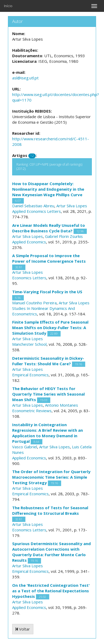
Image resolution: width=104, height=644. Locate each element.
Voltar (23, 629)
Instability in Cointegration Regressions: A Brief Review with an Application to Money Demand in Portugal (48, 433)
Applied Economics (29, 242)
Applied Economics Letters (37, 211)
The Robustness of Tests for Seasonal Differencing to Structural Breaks (50, 510)
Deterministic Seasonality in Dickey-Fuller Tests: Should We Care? (48, 361)
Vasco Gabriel (25, 447)
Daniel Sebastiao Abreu (33, 206)
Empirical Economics (30, 375)
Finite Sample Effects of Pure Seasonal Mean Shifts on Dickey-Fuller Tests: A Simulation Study (50, 328)
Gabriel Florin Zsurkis (64, 236)
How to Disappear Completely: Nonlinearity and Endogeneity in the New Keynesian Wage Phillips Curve (48, 189)
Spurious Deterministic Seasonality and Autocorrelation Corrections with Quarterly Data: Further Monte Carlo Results (51, 552)
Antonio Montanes (62, 405)
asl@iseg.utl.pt (25, 78)
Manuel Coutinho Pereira (34, 303)
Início (8, 6)
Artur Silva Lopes (72, 206)
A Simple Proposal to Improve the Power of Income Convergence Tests (49, 258)
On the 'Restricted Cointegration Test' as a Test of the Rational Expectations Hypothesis (51, 591)
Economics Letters (29, 278)
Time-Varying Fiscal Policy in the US (47, 292)
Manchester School (29, 344)
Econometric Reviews (32, 411)
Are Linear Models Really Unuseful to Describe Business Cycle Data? (49, 228)
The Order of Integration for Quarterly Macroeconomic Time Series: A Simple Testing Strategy (51, 477)
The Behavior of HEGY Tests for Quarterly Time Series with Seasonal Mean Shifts (48, 394)
